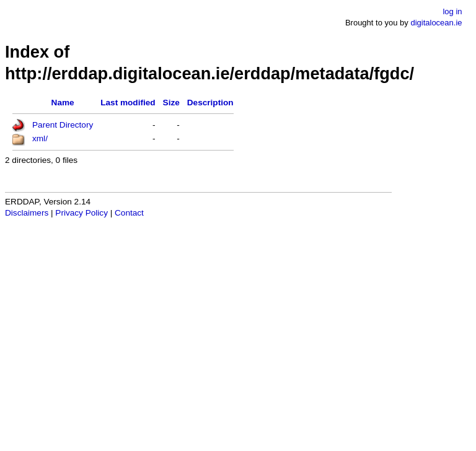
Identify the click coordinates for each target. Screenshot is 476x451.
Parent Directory (63, 125)
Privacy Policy (82, 213)
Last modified (128, 103)
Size (171, 103)
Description (210, 103)
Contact (129, 213)
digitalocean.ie (436, 23)
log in (452, 11)
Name (63, 103)
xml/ (40, 138)
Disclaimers (27, 213)
